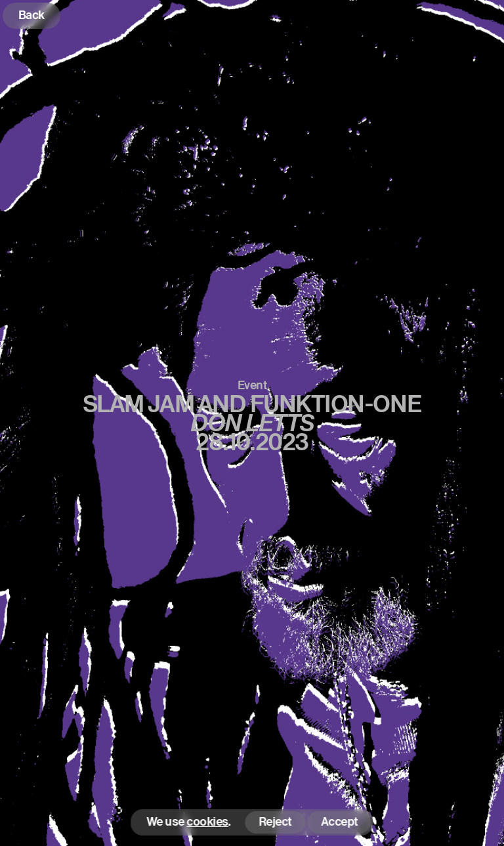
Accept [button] (339, 821)
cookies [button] (208, 822)
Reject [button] (275, 821)
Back (31, 15)
